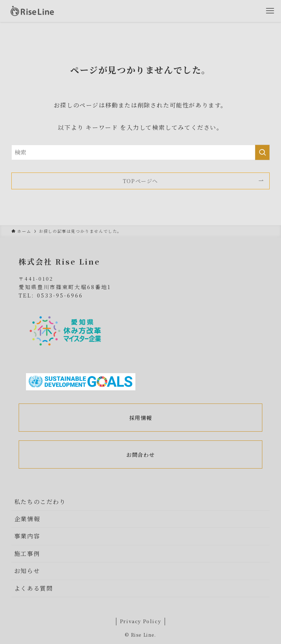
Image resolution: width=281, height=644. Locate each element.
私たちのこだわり (40, 502)
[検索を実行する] (262, 152)
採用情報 (140, 418)
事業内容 (27, 536)
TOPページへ (140, 181)
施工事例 (27, 554)
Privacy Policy (140, 621)
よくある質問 (34, 588)
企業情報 (27, 519)
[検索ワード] (141, 152)
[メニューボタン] (270, 11)
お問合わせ (140, 454)
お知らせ (27, 571)
